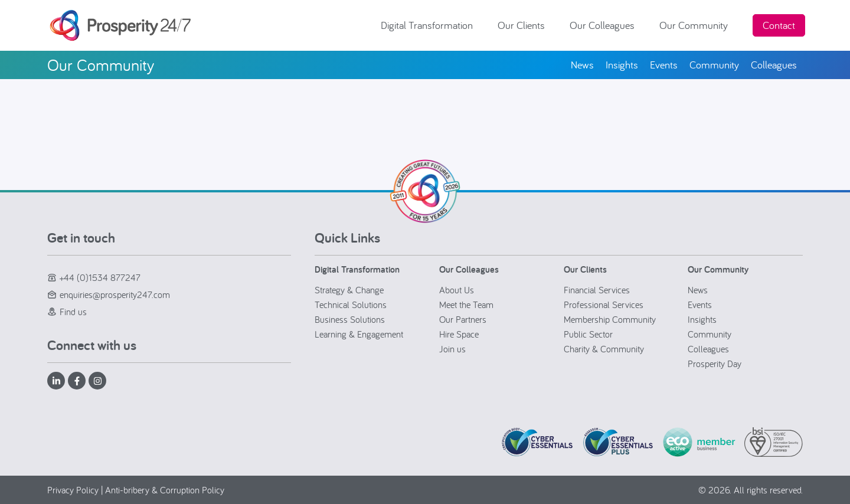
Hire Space (459, 334)
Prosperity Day (715, 364)
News (698, 290)
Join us (452, 349)
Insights (702, 319)
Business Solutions (350, 319)
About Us (457, 290)
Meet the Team (466, 305)
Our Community (697, 25)
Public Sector (588, 334)
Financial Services (597, 290)
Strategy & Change (349, 290)
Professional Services (604, 305)
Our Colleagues (605, 25)
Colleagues (708, 349)
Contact (779, 25)
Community (710, 334)
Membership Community (610, 319)
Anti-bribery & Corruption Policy (165, 490)
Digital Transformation (430, 25)
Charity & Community (604, 349)
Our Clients (524, 25)
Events (700, 305)
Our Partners (463, 319)
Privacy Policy (73, 490)
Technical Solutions (351, 305)
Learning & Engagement (359, 334)
